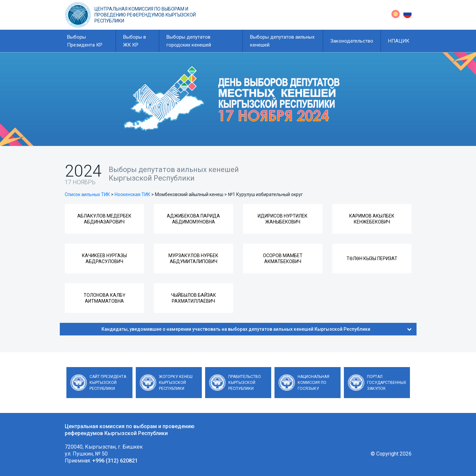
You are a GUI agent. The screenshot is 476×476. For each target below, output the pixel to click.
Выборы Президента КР (85, 41)
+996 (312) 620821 (115, 461)
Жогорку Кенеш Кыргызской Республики (176, 383)
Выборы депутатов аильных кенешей (282, 41)
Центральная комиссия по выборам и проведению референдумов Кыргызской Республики (145, 15)
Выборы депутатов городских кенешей (189, 41)
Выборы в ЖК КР (135, 41)
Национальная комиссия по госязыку (313, 383)
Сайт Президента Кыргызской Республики (108, 383)
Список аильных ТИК (87, 194)
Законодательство (352, 41)
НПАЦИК (399, 41)
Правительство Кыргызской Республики (245, 383)
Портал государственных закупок (387, 383)
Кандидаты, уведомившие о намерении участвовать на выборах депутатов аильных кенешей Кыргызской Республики (256, 329)
